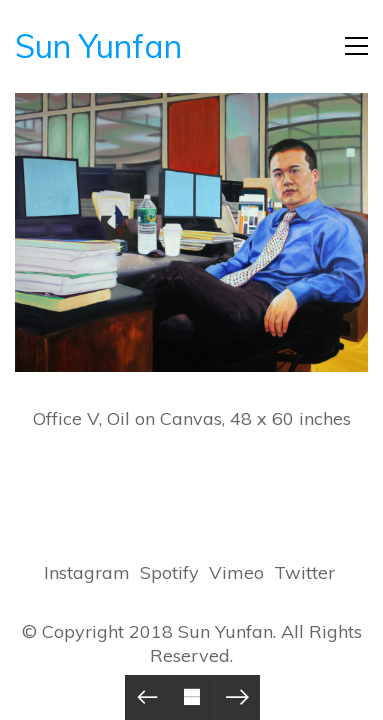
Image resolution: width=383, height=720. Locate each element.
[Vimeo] (236, 573)
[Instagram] (87, 573)
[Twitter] (304, 573)
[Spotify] (169, 573)
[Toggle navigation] (356, 46)
